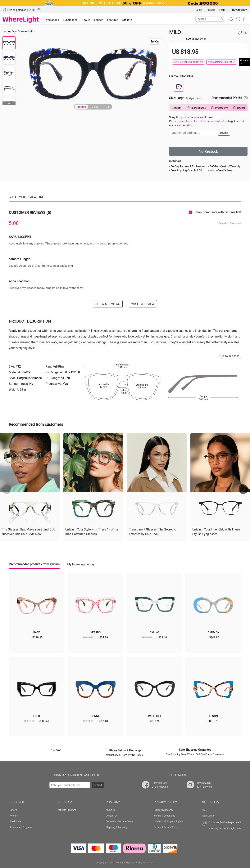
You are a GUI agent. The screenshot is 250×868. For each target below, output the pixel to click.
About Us (111, 810)
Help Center (208, 816)
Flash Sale (15, 821)
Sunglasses (70, 20)
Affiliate (127, 20)
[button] (9, 103)
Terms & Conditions (164, 816)
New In (13, 816)
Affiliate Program (67, 810)
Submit (224, 133)
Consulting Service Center (120, 821)
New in (86, 20)
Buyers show (240, 10)
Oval (15, 31)
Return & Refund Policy (166, 827)
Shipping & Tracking (117, 827)
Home (6, 31)
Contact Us (112, 816)
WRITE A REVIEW (143, 304)
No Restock (208, 151)
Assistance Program (21, 827)
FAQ (204, 810)
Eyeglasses (52, 20)
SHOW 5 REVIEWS (108, 304)
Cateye (13, 810)
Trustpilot (55, 750)
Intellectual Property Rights (168, 821)
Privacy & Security (164, 810)
